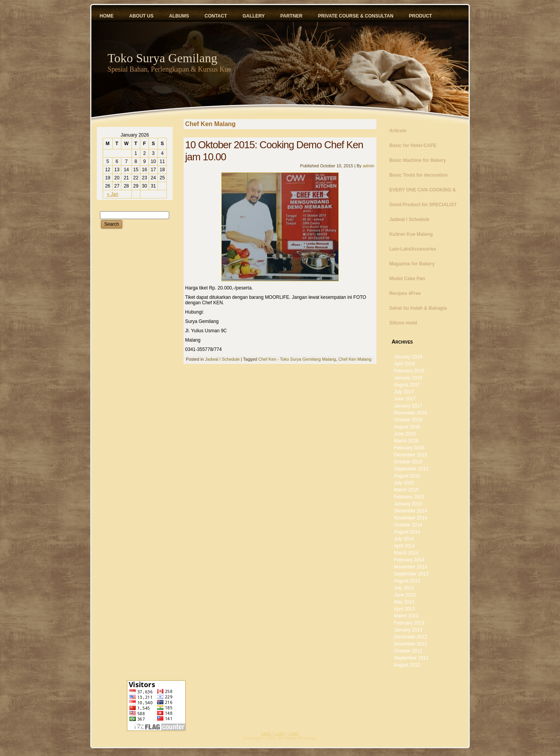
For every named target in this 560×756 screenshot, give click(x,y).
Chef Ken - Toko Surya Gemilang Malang (297, 359)
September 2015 (411, 469)
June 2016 (405, 434)
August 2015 (407, 476)
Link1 (266, 733)
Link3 (294, 733)
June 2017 (405, 399)
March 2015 (406, 490)
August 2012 (407, 665)
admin (369, 166)
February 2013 (409, 623)
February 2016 (409, 448)
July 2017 (404, 392)
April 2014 (404, 546)
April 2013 (404, 609)
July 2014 (404, 539)
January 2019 (408, 357)
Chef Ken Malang (355, 359)
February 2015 (409, 497)
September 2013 (411, 574)
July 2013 (404, 588)
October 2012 (408, 651)
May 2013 (404, 602)
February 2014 (409, 560)
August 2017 (407, 385)
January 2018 (408, 378)
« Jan (113, 194)
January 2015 (408, 504)
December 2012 (410, 637)
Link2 (280, 733)
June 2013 (405, 595)
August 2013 (407, 581)
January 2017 (408, 406)
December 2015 (410, 455)
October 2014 (408, 525)
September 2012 (411, 658)
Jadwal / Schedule (222, 359)
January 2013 (408, 630)
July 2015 (404, 483)
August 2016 (407, 427)
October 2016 (408, 420)
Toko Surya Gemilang (163, 58)
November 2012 (410, 644)
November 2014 (410, 518)
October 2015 (408, 462)
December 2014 (410, 511)
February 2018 (409, 371)
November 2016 (410, 413)
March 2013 (406, 616)
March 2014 (406, 553)
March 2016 (406, 441)
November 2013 (410, 567)
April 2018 (404, 364)
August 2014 (407, 532)
